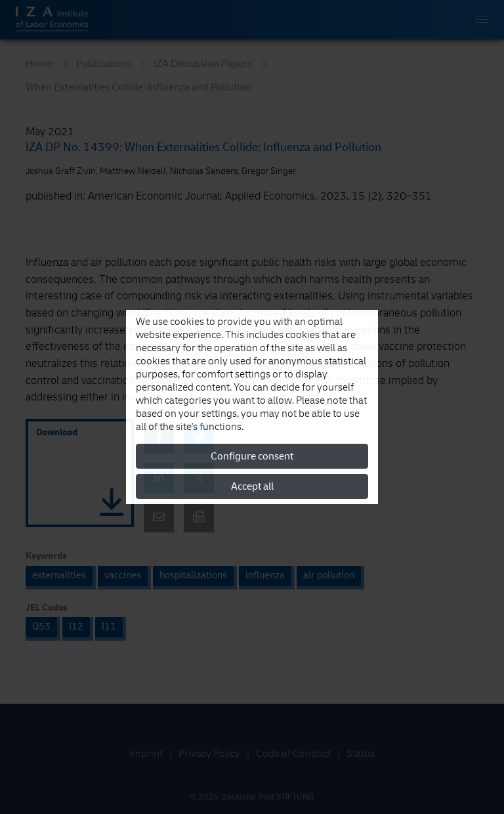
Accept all (252, 486)
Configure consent (252, 456)
